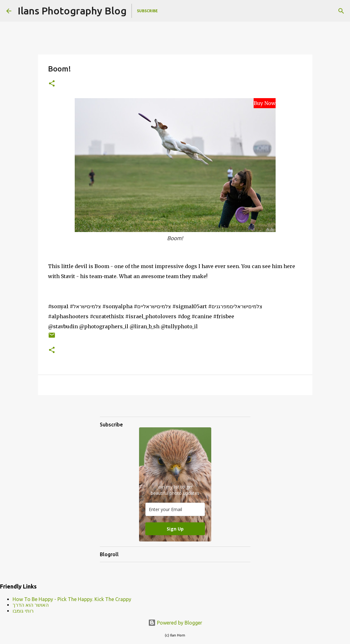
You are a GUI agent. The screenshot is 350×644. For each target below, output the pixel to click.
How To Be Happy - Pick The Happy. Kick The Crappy (72, 599)
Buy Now (265, 103)
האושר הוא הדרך (31, 605)
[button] (52, 84)
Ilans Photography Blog (72, 11)
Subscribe (147, 11)
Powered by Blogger (175, 623)
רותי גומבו (23, 611)
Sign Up (175, 529)
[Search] (341, 11)
